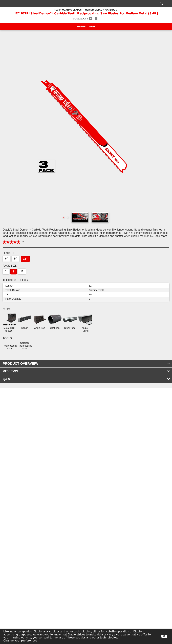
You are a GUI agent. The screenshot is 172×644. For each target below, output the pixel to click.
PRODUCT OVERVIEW (86, 363)
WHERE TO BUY (86, 26)
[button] (86, 126)
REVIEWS (86, 371)
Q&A (86, 379)
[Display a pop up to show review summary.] (24, 243)
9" (15, 259)
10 (22, 271)
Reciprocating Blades (68, 10)
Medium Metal (94, 10)
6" (6, 259)
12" (25, 259)
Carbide (110, 10)
